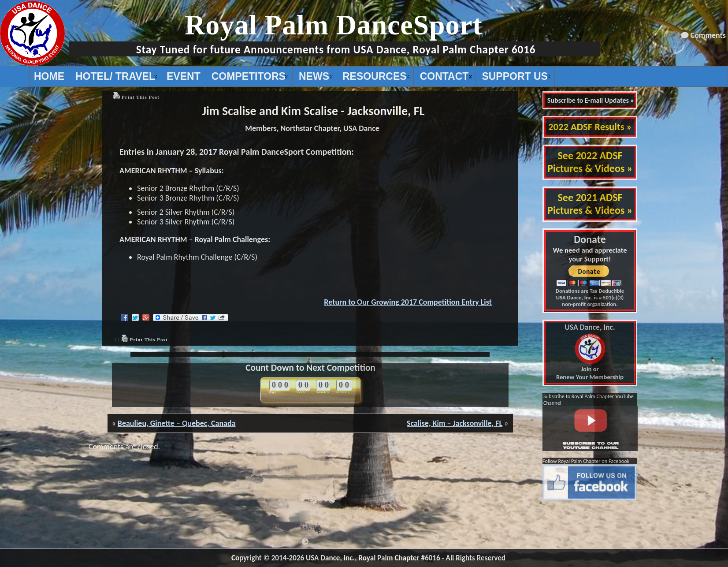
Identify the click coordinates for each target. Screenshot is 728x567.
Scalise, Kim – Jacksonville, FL (455, 423)
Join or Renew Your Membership (590, 352)
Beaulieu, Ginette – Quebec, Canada (177, 423)
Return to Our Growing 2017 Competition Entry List (408, 302)
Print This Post (141, 97)
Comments (708, 35)
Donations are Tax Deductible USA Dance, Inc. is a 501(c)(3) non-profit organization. (590, 297)
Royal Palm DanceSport (334, 25)
